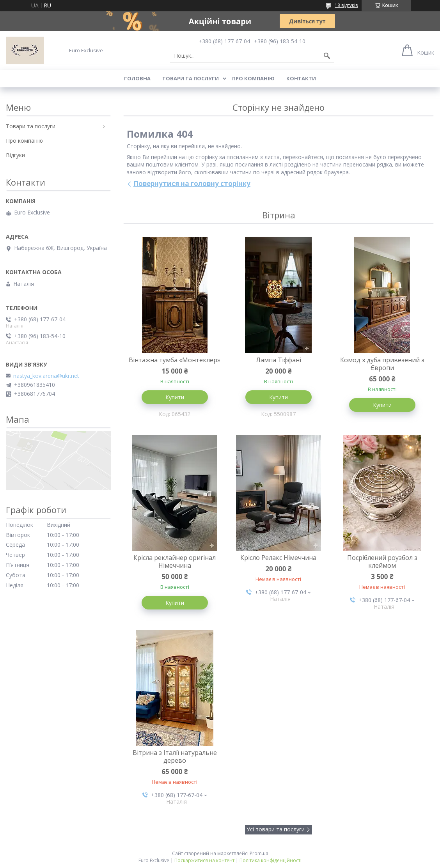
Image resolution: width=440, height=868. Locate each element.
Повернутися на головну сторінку (192, 183)
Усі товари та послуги (276, 829)
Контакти (301, 78)
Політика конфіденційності (271, 860)
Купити (175, 397)
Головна (137, 78)
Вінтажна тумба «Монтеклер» (175, 360)
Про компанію (253, 78)
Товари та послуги (191, 78)
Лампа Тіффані (279, 360)
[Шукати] (327, 56)
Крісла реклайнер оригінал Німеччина (175, 562)
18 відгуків (346, 5)
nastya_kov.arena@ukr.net (46, 376)
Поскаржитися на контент (204, 860)
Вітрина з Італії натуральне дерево (175, 756)
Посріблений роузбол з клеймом (382, 562)
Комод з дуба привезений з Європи (382, 364)
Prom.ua (259, 853)
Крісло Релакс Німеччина (278, 558)
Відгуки (15, 155)
